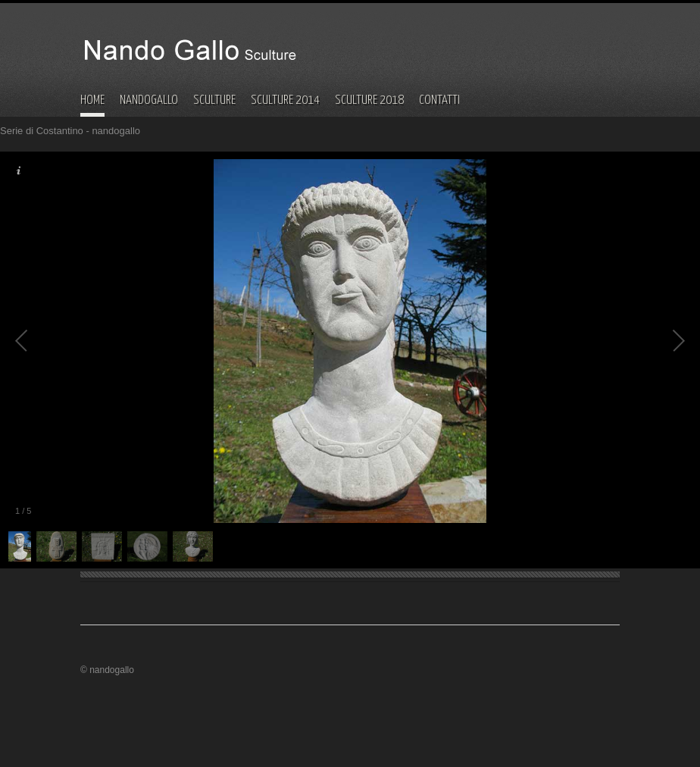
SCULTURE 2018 (369, 100)
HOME (92, 100)
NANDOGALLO (149, 100)
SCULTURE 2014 (285, 100)
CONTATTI (439, 100)
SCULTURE (214, 100)
